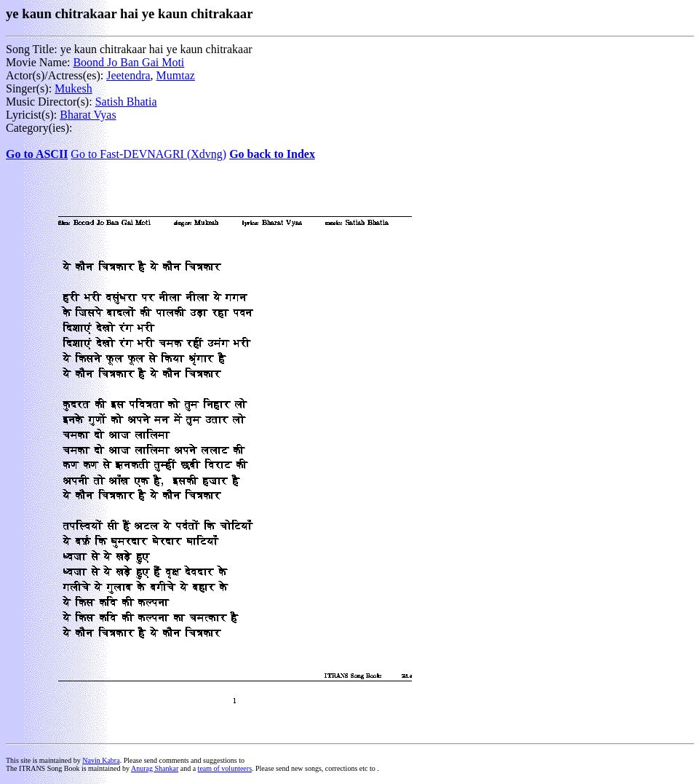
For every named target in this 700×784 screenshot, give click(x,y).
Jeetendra (128, 75)
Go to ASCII (37, 154)
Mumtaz (176, 75)
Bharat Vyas (88, 115)
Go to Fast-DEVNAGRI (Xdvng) (148, 154)
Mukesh (73, 88)
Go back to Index (272, 154)
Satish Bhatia (126, 102)
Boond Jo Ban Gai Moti (128, 62)
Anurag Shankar (155, 768)
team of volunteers (225, 768)
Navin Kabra (101, 760)
